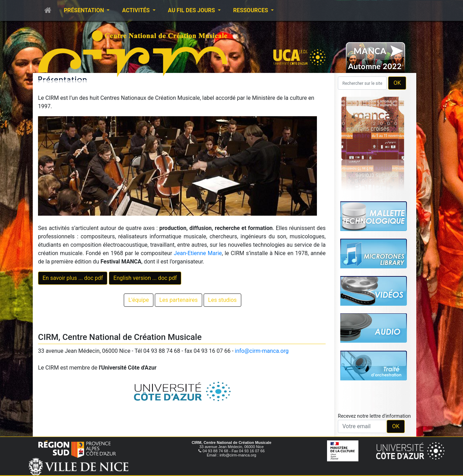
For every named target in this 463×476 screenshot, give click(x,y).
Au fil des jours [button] (192, 10)
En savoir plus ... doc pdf (73, 278)
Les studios (222, 300)
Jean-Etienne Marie (198, 253)
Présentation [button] (85, 10)
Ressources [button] (251, 10)
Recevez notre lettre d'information (374, 416)
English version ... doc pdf (145, 278)
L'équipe (139, 300)
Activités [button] (136, 10)
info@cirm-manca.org (262, 351)
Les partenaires (179, 300)
